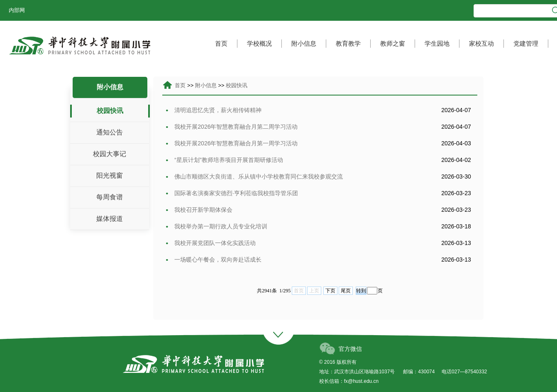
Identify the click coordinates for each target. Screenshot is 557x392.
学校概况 (259, 43)
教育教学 (348, 43)
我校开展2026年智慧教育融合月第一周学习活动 (232, 143)
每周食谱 (110, 197)
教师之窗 (393, 43)
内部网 (17, 10)
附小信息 (304, 43)
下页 (330, 291)
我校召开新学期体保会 (199, 210)
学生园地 (437, 43)
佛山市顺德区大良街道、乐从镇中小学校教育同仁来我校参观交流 (254, 176)
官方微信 (350, 349)
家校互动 (481, 43)
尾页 (346, 291)
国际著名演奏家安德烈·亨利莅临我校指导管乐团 (232, 193)
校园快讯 (110, 111)
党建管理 (526, 43)
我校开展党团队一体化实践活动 (211, 243)
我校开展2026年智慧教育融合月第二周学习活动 (232, 127)
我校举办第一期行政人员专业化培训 (216, 226)
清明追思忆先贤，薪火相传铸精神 (214, 110)
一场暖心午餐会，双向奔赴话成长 (214, 260)
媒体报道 (110, 219)
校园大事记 (110, 154)
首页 (221, 43)
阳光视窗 (110, 175)
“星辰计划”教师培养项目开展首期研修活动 (224, 160)
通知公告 (110, 132)
